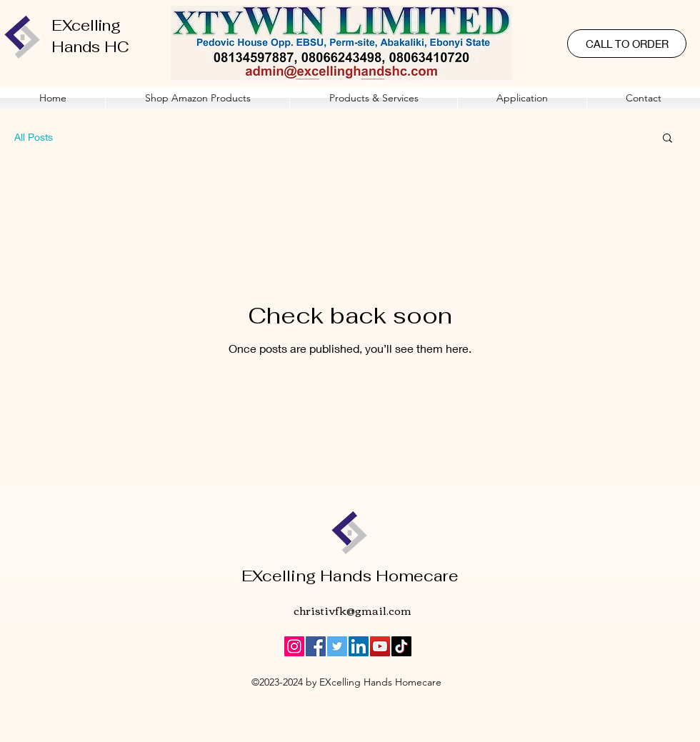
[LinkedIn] (359, 646)
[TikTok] (401, 646)
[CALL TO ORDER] (627, 44)
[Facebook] (316, 646)
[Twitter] (337, 646)
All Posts (34, 137)
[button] (374, 98)
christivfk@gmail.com (352, 610)
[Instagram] (294, 646)
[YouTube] (380, 646)
